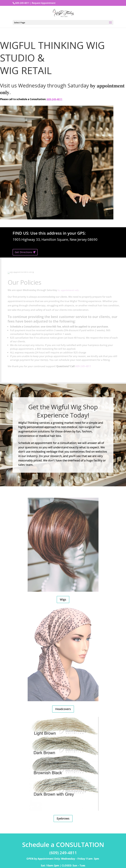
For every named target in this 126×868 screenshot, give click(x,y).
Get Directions (23, 252)
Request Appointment (44, 3)
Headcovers (63, 709)
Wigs (63, 599)
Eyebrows (63, 818)
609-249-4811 (54, 99)
